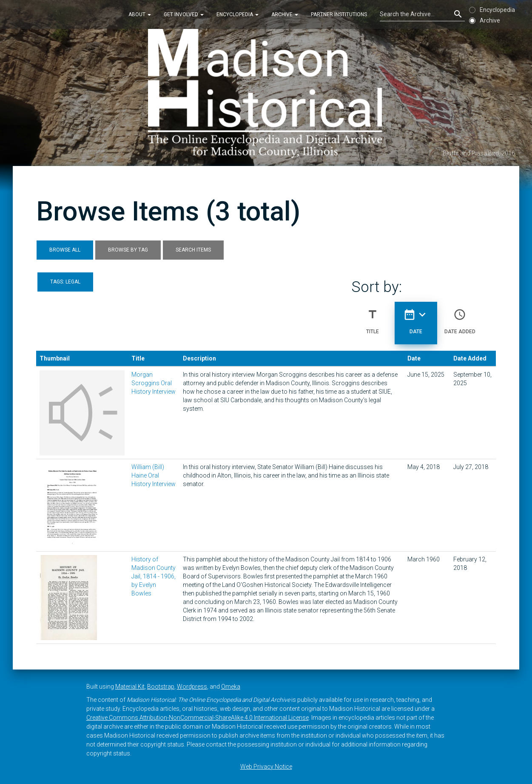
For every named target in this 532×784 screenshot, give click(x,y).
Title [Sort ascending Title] (373, 318)
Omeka (231, 687)
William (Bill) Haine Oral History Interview (154, 475)
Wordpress (192, 687)
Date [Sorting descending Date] (416, 318)
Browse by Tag (128, 250)
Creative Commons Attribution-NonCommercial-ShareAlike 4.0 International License (198, 718)
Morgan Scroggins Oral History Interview (154, 383)
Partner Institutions (339, 14)
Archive (285, 14)
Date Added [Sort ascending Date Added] (460, 318)
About (140, 14)
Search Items (193, 250)
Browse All (65, 250)
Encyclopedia (238, 14)
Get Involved (184, 14)
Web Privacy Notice (266, 767)
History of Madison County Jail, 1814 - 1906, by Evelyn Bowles (154, 576)
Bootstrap (161, 687)
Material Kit (130, 687)
